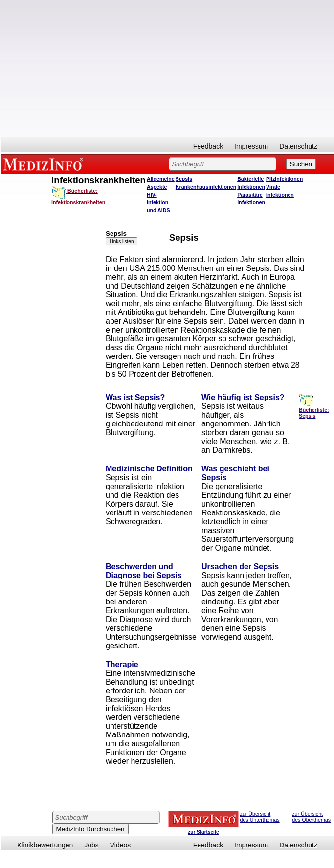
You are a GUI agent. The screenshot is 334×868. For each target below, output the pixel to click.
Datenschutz (298, 146)
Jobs (91, 845)
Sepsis (184, 179)
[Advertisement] (167, 68)
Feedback (208, 146)
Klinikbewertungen (45, 845)
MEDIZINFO (45, 164)
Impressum (251, 146)
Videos (121, 845)
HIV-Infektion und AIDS (158, 202)
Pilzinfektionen (284, 179)
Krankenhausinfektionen (206, 187)
